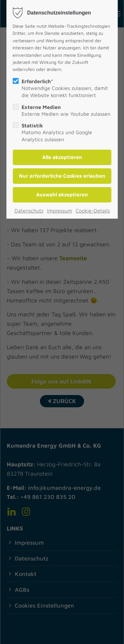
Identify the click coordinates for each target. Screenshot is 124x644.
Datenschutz (29, 211)
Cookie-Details (93, 211)
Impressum (60, 211)
